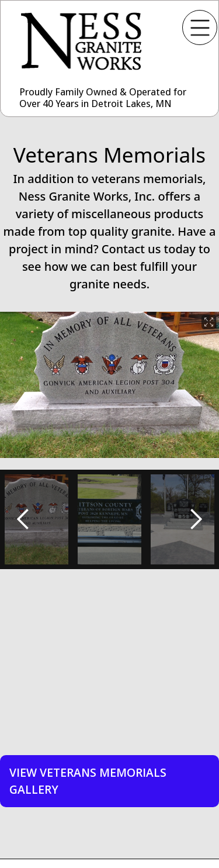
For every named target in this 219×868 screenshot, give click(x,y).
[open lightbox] (109, 385)
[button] (23, 519)
